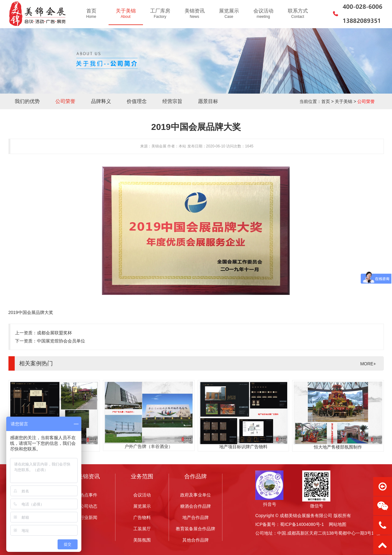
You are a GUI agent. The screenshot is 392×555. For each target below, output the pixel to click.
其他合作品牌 (196, 540)
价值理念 (137, 101)
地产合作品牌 (196, 517)
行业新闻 (89, 517)
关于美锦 (344, 101)
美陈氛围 (142, 540)
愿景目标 (208, 101)
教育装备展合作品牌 (196, 529)
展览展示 (142, 506)
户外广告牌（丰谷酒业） (149, 446)
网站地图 (338, 524)
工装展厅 (142, 529)
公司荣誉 (65, 101)
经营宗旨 (172, 101)
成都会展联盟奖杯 (54, 333)
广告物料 (142, 517)
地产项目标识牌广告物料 (243, 447)
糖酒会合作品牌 (196, 506)
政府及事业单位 (196, 495)
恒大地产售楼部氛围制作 (338, 447)
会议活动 (142, 495)
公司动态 (89, 506)
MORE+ (368, 364)
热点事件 (89, 495)
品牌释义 (101, 101)
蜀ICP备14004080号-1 (302, 524)
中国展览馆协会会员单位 (61, 341)
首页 (326, 101)
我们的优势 (27, 101)
